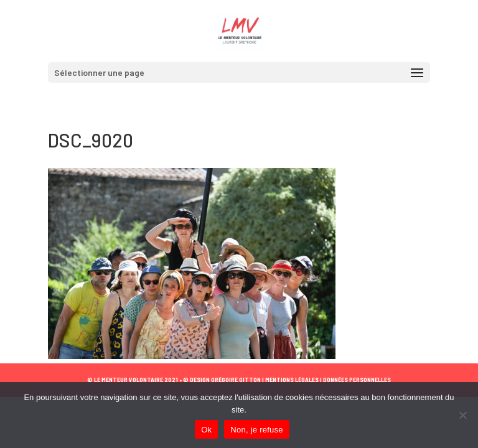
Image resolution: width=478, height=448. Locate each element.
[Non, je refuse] (462, 415)
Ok (206, 430)
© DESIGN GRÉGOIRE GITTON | (223, 380)
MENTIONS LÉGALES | (293, 380)
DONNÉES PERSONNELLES (356, 380)
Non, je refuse (256, 430)
